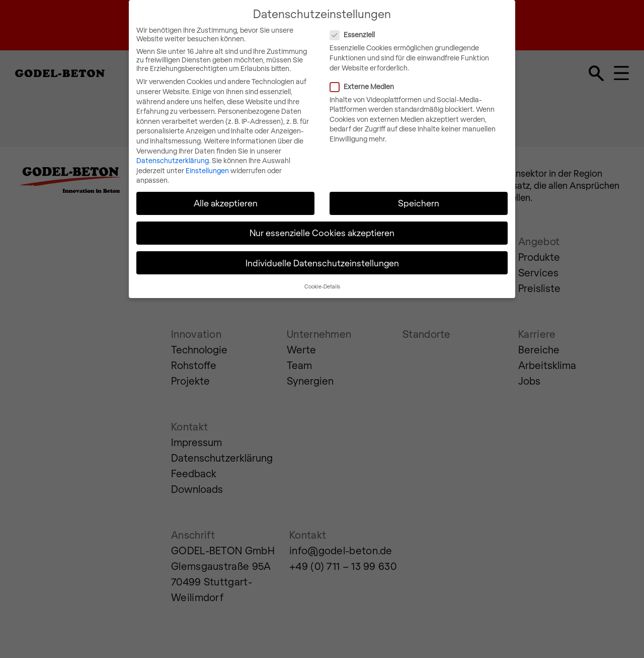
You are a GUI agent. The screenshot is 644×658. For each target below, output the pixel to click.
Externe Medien (404, 79)
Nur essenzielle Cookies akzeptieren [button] (322, 226)
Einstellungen (207, 163)
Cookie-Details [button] (322, 279)
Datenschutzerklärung (173, 153)
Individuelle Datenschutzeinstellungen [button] (322, 255)
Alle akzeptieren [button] (226, 196)
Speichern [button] (419, 196)
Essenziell (394, 27)
